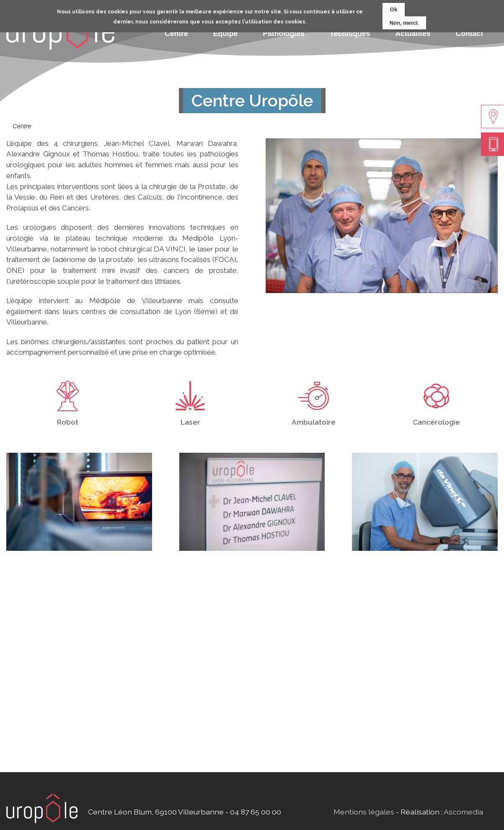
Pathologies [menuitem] (284, 34)
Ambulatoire (314, 422)
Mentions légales (364, 812)
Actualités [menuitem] (413, 34)
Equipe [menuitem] (226, 34)
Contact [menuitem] (470, 34)
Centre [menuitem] (176, 34)
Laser (190, 422)
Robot (68, 422)
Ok (394, 9)
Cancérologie (436, 422)
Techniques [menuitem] (350, 34)
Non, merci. (404, 22)
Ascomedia (463, 812)
